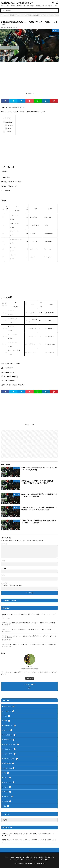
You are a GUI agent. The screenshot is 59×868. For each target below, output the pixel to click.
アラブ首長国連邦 (10, 735)
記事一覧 (29, 678)
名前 (3, 561)
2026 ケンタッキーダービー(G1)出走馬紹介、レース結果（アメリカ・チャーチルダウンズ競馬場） (27, 629)
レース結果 (7, 132)
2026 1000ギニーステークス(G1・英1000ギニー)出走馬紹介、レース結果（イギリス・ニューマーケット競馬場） (29, 615)
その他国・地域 (9, 768)
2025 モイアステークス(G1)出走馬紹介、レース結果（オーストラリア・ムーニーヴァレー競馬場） (27, 834)
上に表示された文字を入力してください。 (12, 585)
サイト (3, 576)
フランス (19, 15)
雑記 (56, 6)
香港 (6, 773)
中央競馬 (7, 801)
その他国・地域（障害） (11, 744)
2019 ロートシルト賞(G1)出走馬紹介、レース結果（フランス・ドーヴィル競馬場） (39, 469)
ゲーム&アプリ (49, 6)
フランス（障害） (10, 749)
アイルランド (9, 797)
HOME (5, 15)
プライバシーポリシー (32, 859)
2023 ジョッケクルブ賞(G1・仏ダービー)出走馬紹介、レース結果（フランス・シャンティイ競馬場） (39, 482)
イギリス (7, 787)
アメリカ (7, 792)
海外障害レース (21, 6)
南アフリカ (8, 730)
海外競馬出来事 (40, 6)
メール (4, 568)
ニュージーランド (10, 726)
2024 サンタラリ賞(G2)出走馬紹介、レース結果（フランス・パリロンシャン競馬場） (39, 495)
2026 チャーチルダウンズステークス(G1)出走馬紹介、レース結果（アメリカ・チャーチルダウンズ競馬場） (29, 644)
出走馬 (8, 128)
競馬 (8, 6)
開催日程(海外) (30, 6)
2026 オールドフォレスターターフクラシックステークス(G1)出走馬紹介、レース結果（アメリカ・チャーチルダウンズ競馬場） (29, 637)
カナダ (7, 721)
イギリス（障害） (10, 754)
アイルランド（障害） (11, 759)
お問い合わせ (45, 859)
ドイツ (7, 716)
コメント (4, 544)
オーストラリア (9, 782)
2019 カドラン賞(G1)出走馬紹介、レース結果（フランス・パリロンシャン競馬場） (39, 522)
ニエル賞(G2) (8, 122)
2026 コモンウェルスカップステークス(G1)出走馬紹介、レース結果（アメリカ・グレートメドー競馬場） (29, 623)
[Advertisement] (29, 79)
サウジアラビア (9, 707)
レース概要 (9, 125)
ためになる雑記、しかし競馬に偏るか (17, 3)
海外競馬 (13, 6)
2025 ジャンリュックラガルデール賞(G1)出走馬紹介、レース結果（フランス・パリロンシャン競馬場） (39, 508)
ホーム (3, 6)
